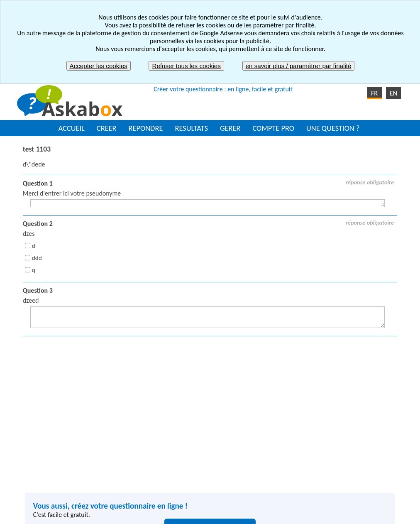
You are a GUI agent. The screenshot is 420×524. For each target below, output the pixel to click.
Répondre (132, 465)
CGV (241, 514)
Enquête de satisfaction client (256, 474)
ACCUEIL (72, 128)
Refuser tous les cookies (186, 66)
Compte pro (135, 492)
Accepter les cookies (99, 66)
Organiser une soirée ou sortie (257, 456)
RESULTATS (191, 128)
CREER (107, 128)
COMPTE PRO (273, 128)
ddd (37, 258)
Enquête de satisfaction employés (359, 456)
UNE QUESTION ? (333, 128)
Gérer (126, 483)
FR (374, 93)
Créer (126, 456)
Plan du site (275, 514)
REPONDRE (146, 128)
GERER (230, 128)
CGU (216, 514)
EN (393, 93)
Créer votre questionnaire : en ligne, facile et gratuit (223, 89)
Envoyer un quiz (238, 465)
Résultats (131, 474)
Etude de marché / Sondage (253, 483)
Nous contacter (346, 514)
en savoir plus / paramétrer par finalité (299, 66)
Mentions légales (175, 514)
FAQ (308, 514)
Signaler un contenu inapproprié (96, 514)
